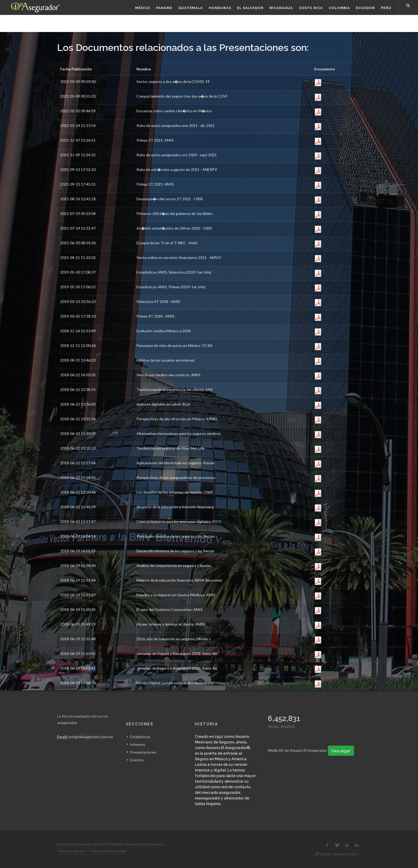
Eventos (137, 760)
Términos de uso (71, 851)
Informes (138, 744)
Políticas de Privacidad (108, 851)
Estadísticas (140, 737)
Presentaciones (143, 752)
